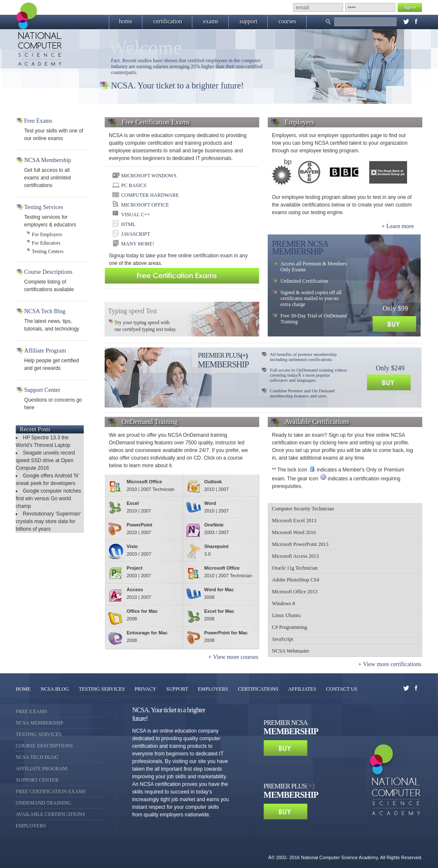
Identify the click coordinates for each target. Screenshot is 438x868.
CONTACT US (342, 689)
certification (168, 21)
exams (211, 21)
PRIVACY (146, 689)
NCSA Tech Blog (37, 757)
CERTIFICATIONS (258, 689)
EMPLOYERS (213, 689)
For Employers (47, 234)
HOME (23, 689)
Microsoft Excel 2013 (294, 521)
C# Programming (290, 627)
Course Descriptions (44, 746)
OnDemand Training (43, 803)
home (126, 21)
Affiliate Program (42, 769)
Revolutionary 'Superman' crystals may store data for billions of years (48, 521)
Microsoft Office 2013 (295, 592)
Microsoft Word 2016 (294, 532)
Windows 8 (284, 603)
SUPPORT (178, 689)
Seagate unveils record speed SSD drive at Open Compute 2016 (45, 460)
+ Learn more (398, 226)
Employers (31, 826)
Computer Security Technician (303, 509)
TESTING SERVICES (103, 689)
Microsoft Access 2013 (295, 556)
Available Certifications (50, 814)
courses (288, 21)
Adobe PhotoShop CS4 (295, 580)
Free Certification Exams (51, 791)
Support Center (37, 780)
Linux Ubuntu (286, 615)
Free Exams (31, 711)
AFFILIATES (302, 689)
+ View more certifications (390, 664)
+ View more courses (233, 657)
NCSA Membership (39, 723)
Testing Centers (48, 251)
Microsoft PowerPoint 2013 (300, 544)
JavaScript (283, 639)
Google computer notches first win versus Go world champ (48, 499)
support (249, 21)
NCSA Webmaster (291, 651)
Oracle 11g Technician (295, 568)
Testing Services (39, 734)
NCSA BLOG (55, 689)
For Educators (46, 243)
